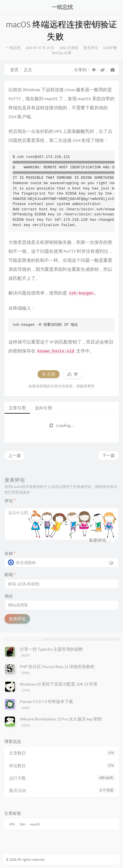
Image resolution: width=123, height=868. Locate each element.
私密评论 (98, 540)
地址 (9, 596)
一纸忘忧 (13, 48)
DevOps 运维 (61, 53)
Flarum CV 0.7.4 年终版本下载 (46, 701)
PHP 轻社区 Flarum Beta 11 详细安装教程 (57, 667)
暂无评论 (91, 48)
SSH (22, 824)
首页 (14, 70)
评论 (10, 501)
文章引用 (17, 408)
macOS (35, 824)
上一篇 (15, 455)
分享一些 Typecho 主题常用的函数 (51, 649)
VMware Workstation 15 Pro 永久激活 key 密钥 (61, 719)
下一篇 (108, 455)
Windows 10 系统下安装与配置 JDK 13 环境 (59, 684)
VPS (12, 824)
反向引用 (43, 408)
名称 (10, 553)
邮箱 (10, 574)
